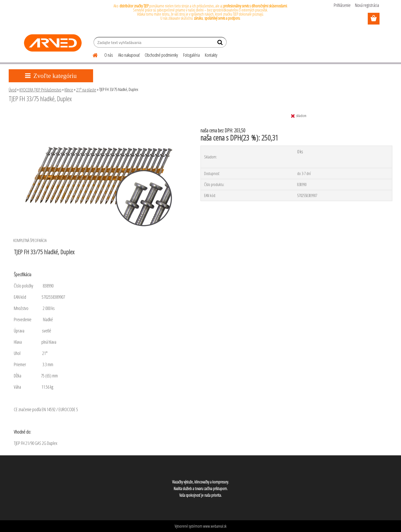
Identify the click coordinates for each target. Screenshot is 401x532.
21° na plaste (86, 90)
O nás (109, 55)
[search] (221, 43)
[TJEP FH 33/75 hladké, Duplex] (98, 113)
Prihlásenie (342, 5)
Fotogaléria (191, 55)
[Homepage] (92, 54)
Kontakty (211, 55)
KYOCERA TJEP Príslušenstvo (40, 90)
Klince (69, 90)
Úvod (13, 90)
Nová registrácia (367, 5)
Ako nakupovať (129, 55)
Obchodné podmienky (161, 55)
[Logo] (53, 43)
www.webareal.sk (215, 526)
